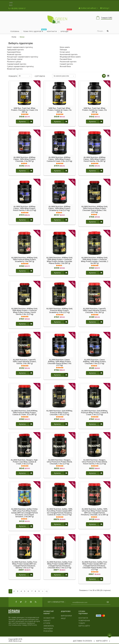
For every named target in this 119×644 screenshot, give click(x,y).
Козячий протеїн (14, 54)
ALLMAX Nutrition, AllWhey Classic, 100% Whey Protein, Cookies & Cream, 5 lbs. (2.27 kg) (59, 159)
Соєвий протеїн (66, 64)
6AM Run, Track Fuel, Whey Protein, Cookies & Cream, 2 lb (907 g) (59, 110)
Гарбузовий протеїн (15, 50)
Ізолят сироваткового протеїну (20, 47)
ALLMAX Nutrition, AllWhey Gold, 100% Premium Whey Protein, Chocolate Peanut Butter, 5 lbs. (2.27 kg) (95, 209)
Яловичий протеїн (15, 69)
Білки (22, 37)
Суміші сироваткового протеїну (20, 66)
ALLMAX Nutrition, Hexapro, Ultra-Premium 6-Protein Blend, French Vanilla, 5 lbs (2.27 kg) (95, 462)
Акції (63, 618)
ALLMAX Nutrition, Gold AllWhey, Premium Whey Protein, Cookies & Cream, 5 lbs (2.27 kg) (95, 413)
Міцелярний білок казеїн (70, 57)
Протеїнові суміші (15, 59)
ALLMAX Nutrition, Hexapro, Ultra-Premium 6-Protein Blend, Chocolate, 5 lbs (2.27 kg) (59, 462)
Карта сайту (84, 626)
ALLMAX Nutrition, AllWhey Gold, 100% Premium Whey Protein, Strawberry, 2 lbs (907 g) (24, 259)
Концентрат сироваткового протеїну (23, 57)
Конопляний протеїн (69, 54)
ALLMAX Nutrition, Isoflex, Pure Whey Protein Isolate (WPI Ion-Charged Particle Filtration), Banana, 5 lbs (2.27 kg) (24, 565)
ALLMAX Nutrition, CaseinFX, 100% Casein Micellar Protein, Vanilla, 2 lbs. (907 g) (24, 362)
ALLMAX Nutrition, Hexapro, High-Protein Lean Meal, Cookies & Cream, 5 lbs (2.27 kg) (24, 462)
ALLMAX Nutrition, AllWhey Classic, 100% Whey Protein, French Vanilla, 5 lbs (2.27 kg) (25, 208)
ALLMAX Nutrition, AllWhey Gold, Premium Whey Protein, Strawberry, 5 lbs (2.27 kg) (59, 310)
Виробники (66, 616)
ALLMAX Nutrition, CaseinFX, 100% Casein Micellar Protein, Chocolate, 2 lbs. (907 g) (95, 310)
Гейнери (63, 50)
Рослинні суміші (14, 62)
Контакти (83, 618)
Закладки (48, 628)
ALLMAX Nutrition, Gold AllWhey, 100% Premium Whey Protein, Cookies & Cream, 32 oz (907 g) (25, 413)
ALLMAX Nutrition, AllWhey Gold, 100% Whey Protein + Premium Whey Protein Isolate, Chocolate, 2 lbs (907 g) (95, 260)
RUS (11, 5)
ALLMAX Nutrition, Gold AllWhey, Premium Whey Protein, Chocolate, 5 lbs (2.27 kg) (59, 413)
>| (47, 591)
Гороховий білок (14, 52)
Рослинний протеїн (68, 62)
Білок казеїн (65, 47)
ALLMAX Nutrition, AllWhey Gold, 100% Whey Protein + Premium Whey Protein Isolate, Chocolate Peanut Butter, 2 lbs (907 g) (59, 260)
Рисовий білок (66, 59)
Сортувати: (40, 76)
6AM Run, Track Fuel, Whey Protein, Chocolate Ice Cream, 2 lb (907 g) (24, 110)
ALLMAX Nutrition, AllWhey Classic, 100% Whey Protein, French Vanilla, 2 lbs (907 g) (94, 159)
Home (14, 37)
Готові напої (65, 52)
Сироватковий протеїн (17, 64)
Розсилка (48, 631)
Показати (11, 76)
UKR (11, 3)
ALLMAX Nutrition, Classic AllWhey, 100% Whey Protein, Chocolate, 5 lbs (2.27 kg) (95, 362)
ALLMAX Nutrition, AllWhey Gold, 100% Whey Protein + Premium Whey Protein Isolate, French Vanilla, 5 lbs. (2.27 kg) (24, 311)
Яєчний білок (65, 66)
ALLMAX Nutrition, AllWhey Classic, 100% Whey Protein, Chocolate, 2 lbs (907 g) (25, 159)
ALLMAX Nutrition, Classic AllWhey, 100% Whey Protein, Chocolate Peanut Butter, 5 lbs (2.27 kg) (59, 362)
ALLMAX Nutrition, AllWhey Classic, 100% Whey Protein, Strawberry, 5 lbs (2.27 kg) (59, 208)
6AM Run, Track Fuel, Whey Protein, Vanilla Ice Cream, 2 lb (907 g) (94, 110)
